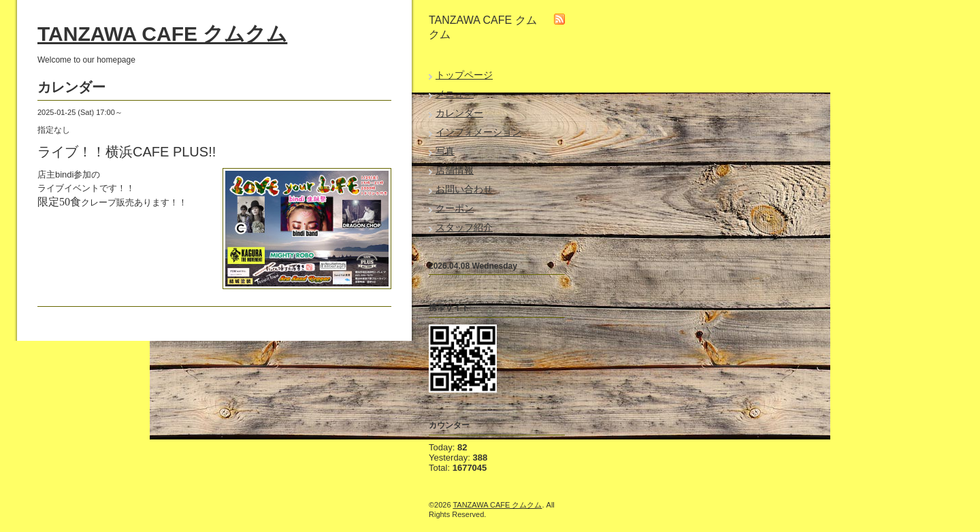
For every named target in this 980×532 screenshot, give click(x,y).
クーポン (455, 208)
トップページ (464, 75)
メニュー (455, 94)
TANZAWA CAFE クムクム (162, 34)
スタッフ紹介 (464, 227)
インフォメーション (478, 132)
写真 (445, 151)
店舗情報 (455, 170)
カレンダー (459, 113)
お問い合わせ (464, 189)
